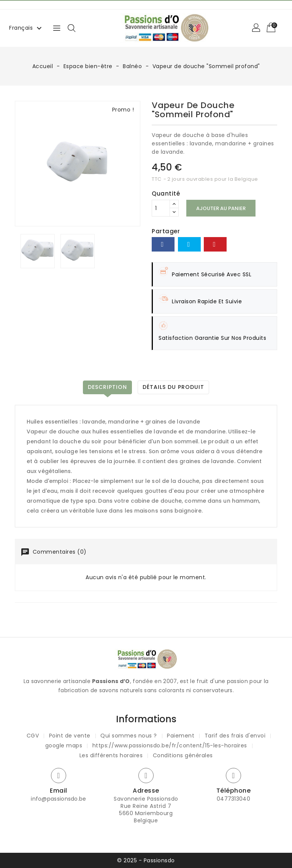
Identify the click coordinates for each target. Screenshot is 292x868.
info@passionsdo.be (58, 799)
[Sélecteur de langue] (26, 28)
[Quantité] (161, 208)
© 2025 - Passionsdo (146, 860)
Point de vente (70, 736)
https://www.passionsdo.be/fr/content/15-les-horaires (170, 745)
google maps (64, 745)
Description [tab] (107, 387)
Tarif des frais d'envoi (235, 736)
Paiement (181, 736)
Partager (163, 244)
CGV (33, 736)
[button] (257, 28)
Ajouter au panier (221, 208)
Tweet (189, 244)
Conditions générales (183, 755)
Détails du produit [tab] (173, 387)
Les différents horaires (111, 755)
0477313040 (233, 799)
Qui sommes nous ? (129, 736)
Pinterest (215, 244)
